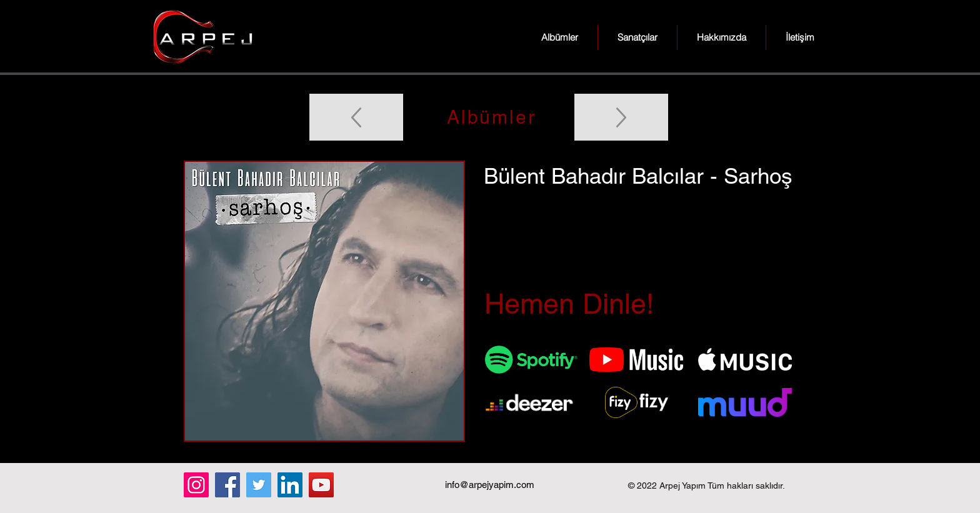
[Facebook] (227, 485)
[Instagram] (196, 485)
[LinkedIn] (290, 485)
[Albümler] (490, 117)
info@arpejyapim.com (490, 485)
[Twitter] (259, 485)
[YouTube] (321, 485)
